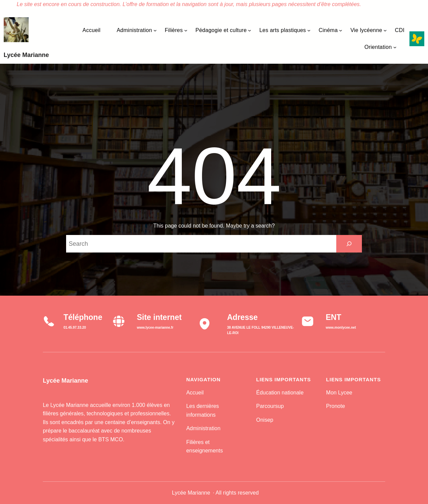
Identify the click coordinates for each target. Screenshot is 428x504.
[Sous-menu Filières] (186, 30)
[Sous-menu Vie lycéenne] (385, 30)
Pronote (336, 406)
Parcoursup (270, 406)
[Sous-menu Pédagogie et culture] (250, 30)
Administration (203, 428)
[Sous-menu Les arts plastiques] (309, 30)
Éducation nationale (280, 393)
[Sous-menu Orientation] (395, 47)
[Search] (349, 244)
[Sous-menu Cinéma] (341, 30)
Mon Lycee (339, 393)
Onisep (265, 420)
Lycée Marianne (26, 55)
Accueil (195, 393)
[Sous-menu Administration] (155, 30)
